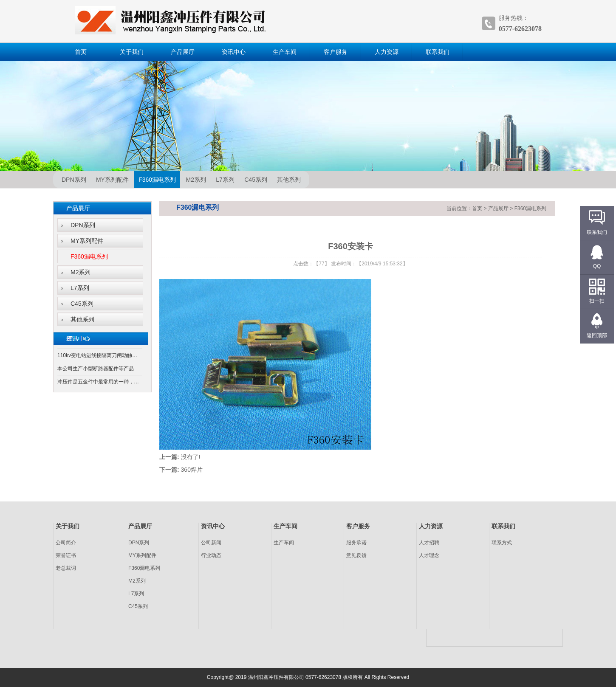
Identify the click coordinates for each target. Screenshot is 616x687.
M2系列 (196, 180)
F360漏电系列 (157, 180)
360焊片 (192, 470)
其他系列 (289, 180)
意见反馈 (356, 555)
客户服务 (336, 52)
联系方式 (502, 543)
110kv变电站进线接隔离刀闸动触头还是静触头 (100, 355)
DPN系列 (74, 180)
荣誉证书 (66, 555)
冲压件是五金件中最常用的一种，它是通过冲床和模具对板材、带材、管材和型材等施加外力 (100, 382)
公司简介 (66, 543)
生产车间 (285, 52)
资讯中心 (234, 52)
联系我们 (438, 52)
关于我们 (132, 52)
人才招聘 (429, 543)
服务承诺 (356, 543)
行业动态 (211, 555)
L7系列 (225, 180)
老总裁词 (66, 568)
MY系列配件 (112, 180)
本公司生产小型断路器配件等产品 (96, 369)
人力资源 (387, 52)
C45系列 (256, 180)
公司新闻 (211, 543)
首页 (81, 52)
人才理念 (429, 555)
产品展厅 (183, 52)
